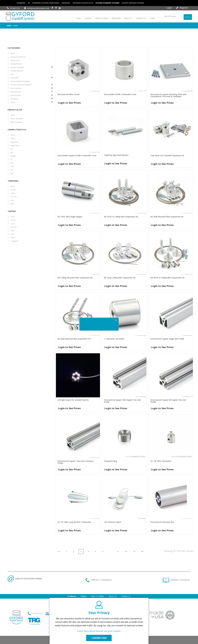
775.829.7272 (15, 8)
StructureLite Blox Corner (69, 94)
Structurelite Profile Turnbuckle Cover (120, 94)
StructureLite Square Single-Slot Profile (167, 339)
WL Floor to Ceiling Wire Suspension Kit (121, 217)
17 (118, 552)
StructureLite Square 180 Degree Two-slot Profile (122, 401)
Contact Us (126, 596)
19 (134, 552)
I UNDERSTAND (99, 638)
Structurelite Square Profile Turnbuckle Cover (77, 155)
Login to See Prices (69, 103)
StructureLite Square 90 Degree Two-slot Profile (168, 401)
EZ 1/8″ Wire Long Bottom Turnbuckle (74, 522)
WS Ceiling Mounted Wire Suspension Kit (75, 278)
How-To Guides (98, 596)
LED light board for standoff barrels (73, 400)
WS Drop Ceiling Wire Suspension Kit (120, 278)
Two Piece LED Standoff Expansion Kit (167, 155)
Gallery (84, 596)
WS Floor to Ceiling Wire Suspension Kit (167, 278)
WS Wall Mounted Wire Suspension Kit (74, 339)
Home (9, 26)
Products (72, 596)
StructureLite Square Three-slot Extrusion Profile (76, 462)
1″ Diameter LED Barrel (114, 339)
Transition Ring (111, 461)
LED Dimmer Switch (113, 522)
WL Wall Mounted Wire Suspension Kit (167, 217)
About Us (113, 596)
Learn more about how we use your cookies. (99, 631)
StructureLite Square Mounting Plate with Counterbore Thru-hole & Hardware (168, 95)
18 (126, 552)
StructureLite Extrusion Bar (162, 522)
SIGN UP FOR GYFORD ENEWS (25, 579)
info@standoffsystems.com (38, 8)
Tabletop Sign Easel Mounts (116, 155)
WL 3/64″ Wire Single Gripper (70, 217)
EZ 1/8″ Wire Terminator (161, 461)
